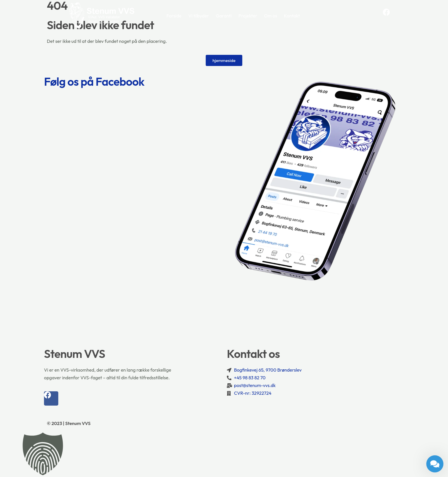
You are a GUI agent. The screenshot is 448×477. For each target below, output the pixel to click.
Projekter (248, 16)
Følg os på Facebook (94, 81)
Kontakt (292, 16)
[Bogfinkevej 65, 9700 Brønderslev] (224, 318)
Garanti (224, 16)
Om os (271, 16)
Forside (174, 16)
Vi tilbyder (199, 16)
